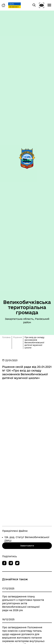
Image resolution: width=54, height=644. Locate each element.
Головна (6, 337)
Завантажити (27, 546)
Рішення (17, 337)
